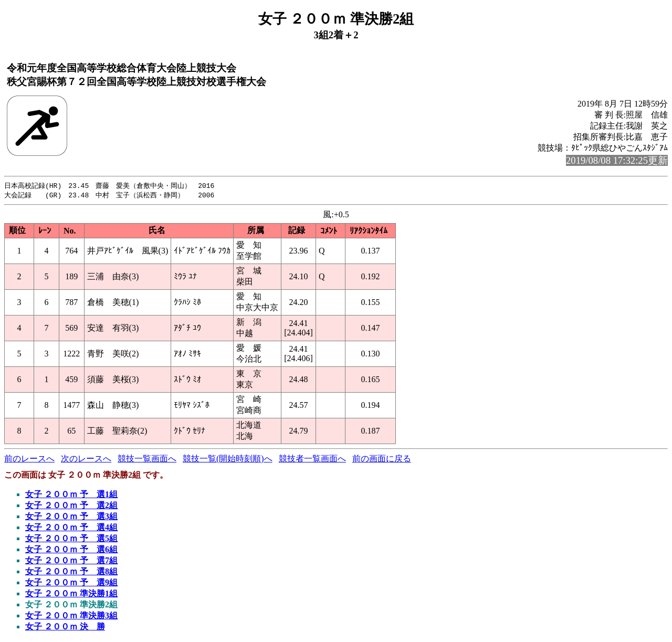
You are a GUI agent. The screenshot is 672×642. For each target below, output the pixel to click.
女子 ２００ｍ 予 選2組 (71, 506)
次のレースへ (86, 460)
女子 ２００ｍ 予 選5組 (71, 539)
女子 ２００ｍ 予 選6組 (71, 550)
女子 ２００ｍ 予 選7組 (71, 561)
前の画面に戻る (382, 460)
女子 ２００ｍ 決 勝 (65, 628)
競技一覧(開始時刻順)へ (228, 460)
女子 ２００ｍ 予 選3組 (71, 517)
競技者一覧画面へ (312, 460)
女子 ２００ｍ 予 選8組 (71, 572)
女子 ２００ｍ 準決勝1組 (71, 594)
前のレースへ (29, 460)
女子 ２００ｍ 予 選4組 (71, 528)
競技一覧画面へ (147, 460)
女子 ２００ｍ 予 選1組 (71, 495)
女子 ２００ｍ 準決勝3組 (71, 617)
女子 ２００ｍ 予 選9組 (71, 583)
